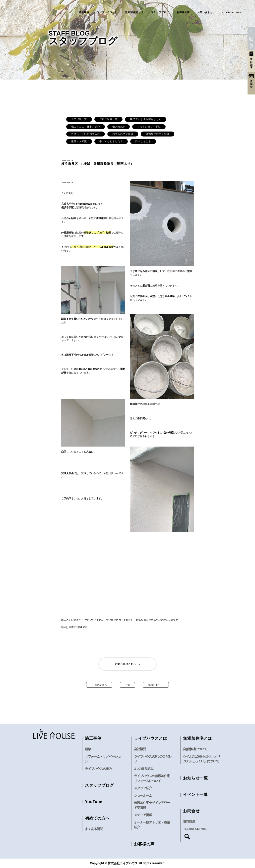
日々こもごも (143, 141)
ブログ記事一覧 (109, 119)
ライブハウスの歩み (98, 769)
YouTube (94, 802)
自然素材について (195, 749)
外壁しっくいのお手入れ (86, 134)
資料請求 (189, 822)
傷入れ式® (119, 127)
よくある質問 (94, 829)
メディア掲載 (143, 815)
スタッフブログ (160, 12)
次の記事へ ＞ (156, 685)
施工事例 (84, 12)
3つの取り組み (144, 769)
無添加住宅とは (134, 12)
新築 (88, 749)
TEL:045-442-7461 (231, 12)
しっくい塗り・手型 (149, 127)
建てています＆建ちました (146, 119)
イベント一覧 (195, 795)
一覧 (127, 685)
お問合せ (191, 811)
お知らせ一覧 (195, 778)
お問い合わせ (205, 12)
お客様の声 (183, 12)
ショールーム (143, 796)
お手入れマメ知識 (123, 134)
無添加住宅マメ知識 (158, 134)
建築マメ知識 (79, 141)
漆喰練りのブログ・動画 (97, 233)
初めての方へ (97, 818)
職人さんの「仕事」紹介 (86, 127)
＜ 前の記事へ (99, 685)
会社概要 (140, 749)
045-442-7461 (198, 829)
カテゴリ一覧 (79, 119)
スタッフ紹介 (143, 788)
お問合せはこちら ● (128, 664)
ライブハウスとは (107, 12)
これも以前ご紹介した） (86, 247)
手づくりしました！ (111, 141)
